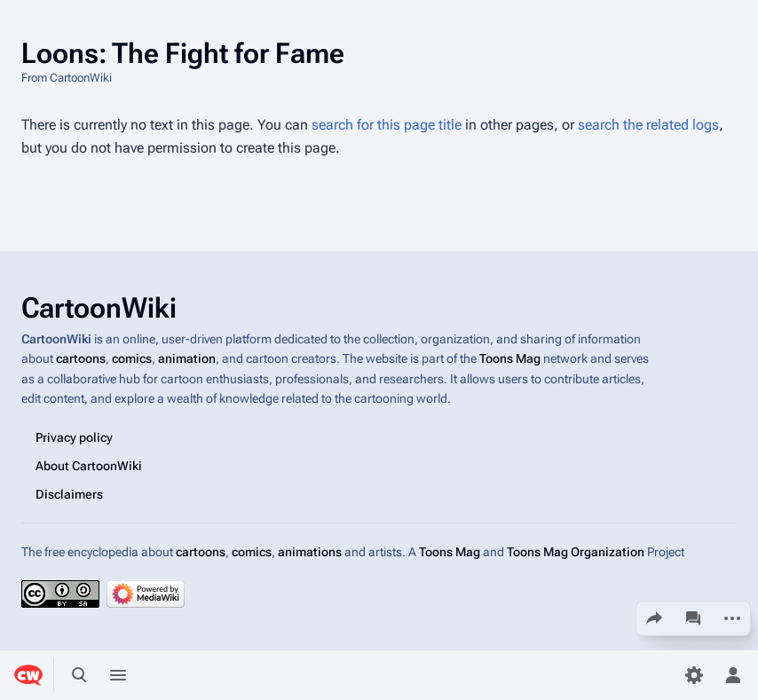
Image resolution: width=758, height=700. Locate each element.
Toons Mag (510, 359)
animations (310, 552)
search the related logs (648, 125)
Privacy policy (74, 437)
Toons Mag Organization (576, 552)
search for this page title (387, 125)
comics (132, 359)
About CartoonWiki (89, 466)
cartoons (81, 359)
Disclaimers (69, 494)
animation (187, 359)
